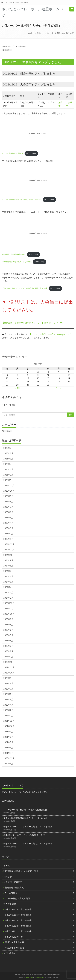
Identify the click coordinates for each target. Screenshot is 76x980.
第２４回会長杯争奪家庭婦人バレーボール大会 (25, 818)
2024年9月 (8, 560)
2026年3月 (8, 469)
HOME (30, 33)
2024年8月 (8, 566)
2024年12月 (9, 544)
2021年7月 (8, 742)
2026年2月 (8, 475)
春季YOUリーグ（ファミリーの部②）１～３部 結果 (28, 827)
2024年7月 (8, 571)
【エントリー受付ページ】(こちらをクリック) (51, 334)
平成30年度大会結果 (14, 948)
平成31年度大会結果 (14, 942)
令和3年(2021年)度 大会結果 (18, 931)
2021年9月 (8, 732)
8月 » (59, 388)
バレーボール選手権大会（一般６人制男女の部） (26, 810)
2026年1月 (8, 480)
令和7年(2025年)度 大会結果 (18, 909)
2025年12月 (9, 485)
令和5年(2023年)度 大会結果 (18, 920)
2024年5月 (8, 582)
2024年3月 (8, 593)
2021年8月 (8, 737)
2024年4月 (8, 587)
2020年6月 (8, 764)
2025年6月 (8, 512)
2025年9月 (8, 496)
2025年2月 (8, 534)
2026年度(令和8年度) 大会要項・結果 (21, 871)
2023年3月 (8, 646)
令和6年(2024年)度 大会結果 (18, 915)
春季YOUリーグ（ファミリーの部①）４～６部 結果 (28, 844)
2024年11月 (9, 550)
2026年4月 (8, 464)
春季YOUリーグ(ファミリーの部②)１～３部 (24, 835)
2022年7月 (8, 689)
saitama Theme (40, 978)
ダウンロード (31, 154)
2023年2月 (8, 651)
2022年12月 (9, 662)
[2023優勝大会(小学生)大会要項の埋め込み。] (38, 233)
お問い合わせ (10, 953)
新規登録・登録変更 (13, 882)
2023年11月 (9, 609)
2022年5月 (8, 700)
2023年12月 (9, 603)
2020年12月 (9, 758)
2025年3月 (8, 528)
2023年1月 (8, 657)
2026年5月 (8, 459)
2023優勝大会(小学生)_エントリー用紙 (17, 262)
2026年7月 (8, 448)
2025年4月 (8, 523)
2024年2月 (8, 598)
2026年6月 (8, 453)
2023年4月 (8, 641)
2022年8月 (8, 683)
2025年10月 (9, 491)
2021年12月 (9, 721)
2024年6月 (8, 576)
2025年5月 (8, 518)
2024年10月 (9, 555)
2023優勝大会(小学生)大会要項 (14, 254)
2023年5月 (8, 635)
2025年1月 (8, 539)
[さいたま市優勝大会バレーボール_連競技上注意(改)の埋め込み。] (38, 180)
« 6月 (17, 388)
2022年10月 (9, 673)
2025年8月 (8, 502)
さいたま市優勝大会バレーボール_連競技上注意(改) (22, 200)
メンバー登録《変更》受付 (17, 899)
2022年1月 (8, 716)
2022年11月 (9, 667)
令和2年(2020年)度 (14, 937)
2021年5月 (8, 748)
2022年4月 (8, 705)
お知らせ (39, 33)
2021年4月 (8, 753)
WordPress (29, 978)
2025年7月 (8, 507)
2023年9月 (8, 619)
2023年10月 (9, 614)
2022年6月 (8, 694)
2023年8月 (8, 625)
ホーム (7, 866)
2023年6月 (8, 630)
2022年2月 (8, 710)
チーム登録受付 (12, 893)
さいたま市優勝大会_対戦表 (13, 154)
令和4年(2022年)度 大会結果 (18, 926)
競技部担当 (22, 46)
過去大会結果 (10, 904)
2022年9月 (8, 678)
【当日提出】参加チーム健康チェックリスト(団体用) (27, 323)
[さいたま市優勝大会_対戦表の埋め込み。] (38, 133)
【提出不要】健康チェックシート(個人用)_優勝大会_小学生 (25, 288)
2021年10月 (9, 726)
